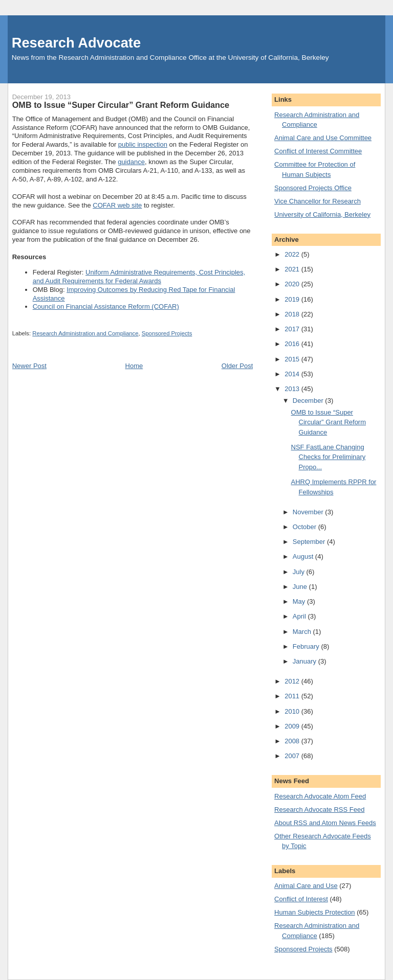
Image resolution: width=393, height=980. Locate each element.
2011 (293, 696)
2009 (293, 726)
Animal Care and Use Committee (323, 138)
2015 (293, 359)
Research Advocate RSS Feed (319, 810)
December (309, 401)
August (304, 556)
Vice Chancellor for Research (318, 201)
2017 (293, 329)
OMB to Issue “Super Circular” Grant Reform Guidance (329, 422)
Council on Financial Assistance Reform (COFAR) (106, 306)
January (305, 661)
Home (134, 366)
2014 (293, 374)
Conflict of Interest (301, 899)
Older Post (237, 366)
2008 (293, 741)
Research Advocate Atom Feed (320, 796)
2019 (293, 299)
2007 (293, 756)
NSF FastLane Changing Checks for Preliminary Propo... (329, 457)
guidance (131, 162)
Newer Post (29, 366)
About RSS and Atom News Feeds (325, 823)
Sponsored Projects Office (313, 188)
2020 (293, 284)
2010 (293, 711)
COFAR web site (117, 205)
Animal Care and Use (306, 886)
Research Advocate (76, 43)
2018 (293, 314)
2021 (293, 269)
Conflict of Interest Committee (318, 151)
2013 (293, 389)
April (300, 616)
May (300, 601)
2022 (293, 254)
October (305, 527)
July (300, 572)
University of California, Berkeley (322, 214)
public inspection (143, 144)
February (307, 646)
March (303, 632)
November (309, 512)
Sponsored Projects (167, 333)
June (301, 587)
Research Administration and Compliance (85, 333)
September (310, 542)
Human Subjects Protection (315, 912)
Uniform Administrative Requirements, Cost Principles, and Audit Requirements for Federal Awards (139, 277)
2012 (293, 681)
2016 (293, 344)
